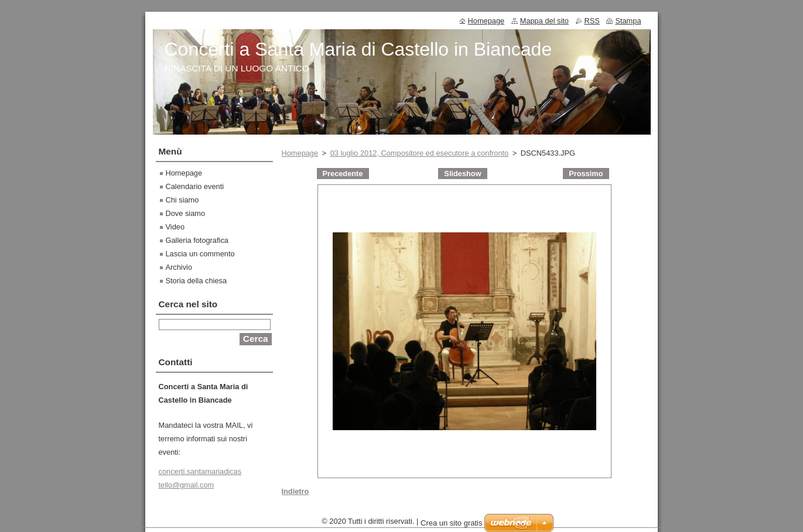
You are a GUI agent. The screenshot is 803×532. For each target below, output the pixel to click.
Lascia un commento (200, 254)
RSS (592, 21)
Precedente (343, 174)
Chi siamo (182, 200)
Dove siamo (186, 213)
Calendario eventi (195, 186)
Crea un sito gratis (452, 526)
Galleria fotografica (197, 240)
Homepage (300, 153)
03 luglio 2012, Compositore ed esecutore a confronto (419, 153)
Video (175, 227)
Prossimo (586, 174)
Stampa (628, 21)
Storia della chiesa (197, 281)
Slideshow (462, 174)
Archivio (179, 267)
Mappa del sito (544, 21)
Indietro (295, 491)
